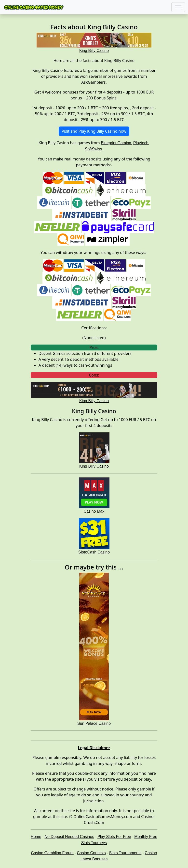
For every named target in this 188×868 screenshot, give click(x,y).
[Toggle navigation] (178, 7)
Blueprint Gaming (116, 143)
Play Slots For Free (114, 837)
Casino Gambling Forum (52, 853)
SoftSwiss (94, 149)
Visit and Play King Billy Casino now (94, 131)
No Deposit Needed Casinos (69, 837)
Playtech (141, 143)
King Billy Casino (94, 466)
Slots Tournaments (125, 853)
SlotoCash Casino (94, 552)
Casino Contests (91, 853)
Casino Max (94, 511)
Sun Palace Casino (94, 723)
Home (36, 837)
